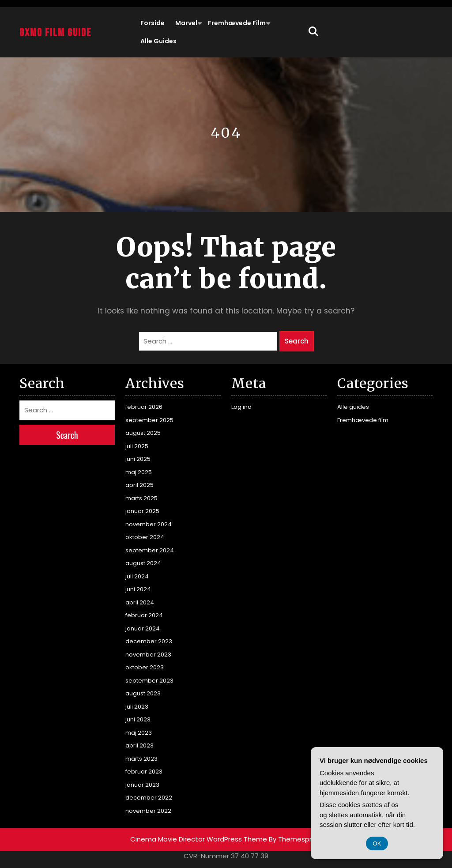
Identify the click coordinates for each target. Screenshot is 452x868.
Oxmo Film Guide (55, 33)
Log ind (241, 407)
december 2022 (149, 798)
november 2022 (148, 811)
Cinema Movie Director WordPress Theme (199, 839)
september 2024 (150, 550)
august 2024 (143, 563)
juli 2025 (137, 446)
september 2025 (149, 420)
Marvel (186, 23)
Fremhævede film (237, 23)
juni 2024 (138, 589)
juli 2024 (137, 576)
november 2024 (149, 524)
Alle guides (158, 41)
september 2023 (149, 681)
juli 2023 (137, 707)
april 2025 (139, 485)
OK (377, 843)
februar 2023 (144, 772)
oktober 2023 (145, 667)
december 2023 (149, 641)
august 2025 (143, 433)
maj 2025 (139, 472)
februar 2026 (144, 407)
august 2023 (143, 693)
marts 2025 (141, 498)
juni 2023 (138, 719)
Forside (153, 23)
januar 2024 (143, 628)
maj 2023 (139, 733)
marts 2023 (141, 759)
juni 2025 (138, 459)
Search (297, 341)
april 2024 (140, 602)
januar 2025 (142, 511)
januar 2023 (142, 785)
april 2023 (139, 745)
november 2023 (148, 655)
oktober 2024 (145, 537)
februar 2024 (144, 615)
